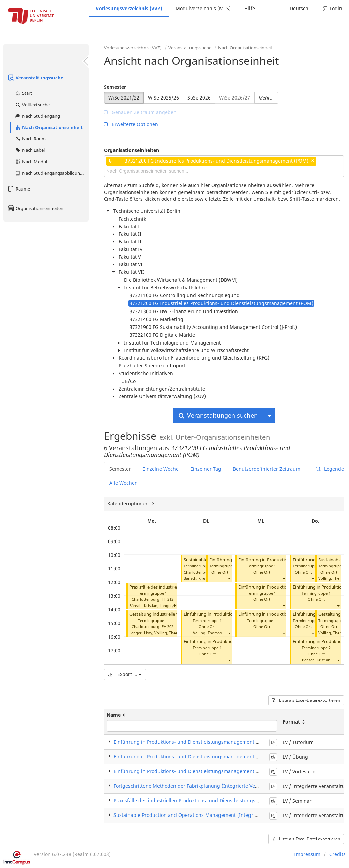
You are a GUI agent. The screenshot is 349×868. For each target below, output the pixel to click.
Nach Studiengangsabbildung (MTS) (52, 173)
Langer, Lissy (171, 605)
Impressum (307, 854)
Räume (18, 189)
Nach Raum (30, 139)
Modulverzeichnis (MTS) (203, 8)
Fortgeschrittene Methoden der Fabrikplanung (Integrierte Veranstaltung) (199, 786)
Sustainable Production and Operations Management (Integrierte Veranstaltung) (206, 815)
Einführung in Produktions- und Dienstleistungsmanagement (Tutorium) (197, 742)
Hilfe (250, 8)
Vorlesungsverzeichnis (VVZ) (129, 8)
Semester (115, 87)
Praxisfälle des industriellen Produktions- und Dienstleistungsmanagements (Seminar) (213, 800)
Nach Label (30, 150)
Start (23, 93)
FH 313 (168, 599)
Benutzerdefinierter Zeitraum (267, 469)
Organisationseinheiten (35, 208)
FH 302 (168, 627)
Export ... (125, 674)
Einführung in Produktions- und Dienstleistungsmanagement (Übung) (194, 756)
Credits (337, 854)
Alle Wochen (124, 483)
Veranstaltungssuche (35, 78)
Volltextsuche (32, 105)
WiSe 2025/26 (163, 98)
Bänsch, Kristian (143, 605)
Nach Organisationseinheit (49, 127)
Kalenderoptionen (129, 504)
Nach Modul (31, 162)
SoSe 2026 (199, 98)
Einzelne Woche (161, 469)
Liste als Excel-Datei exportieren (306, 700)
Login (332, 8)
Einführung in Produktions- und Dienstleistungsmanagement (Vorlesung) (198, 771)
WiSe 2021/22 (124, 98)
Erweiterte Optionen (131, 124)
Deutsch (299, 8)
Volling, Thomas (169, 633)
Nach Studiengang (37, 116)
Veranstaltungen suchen (218, 415)
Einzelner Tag (206, 469)
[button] (174, 605)
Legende (330, 469)
